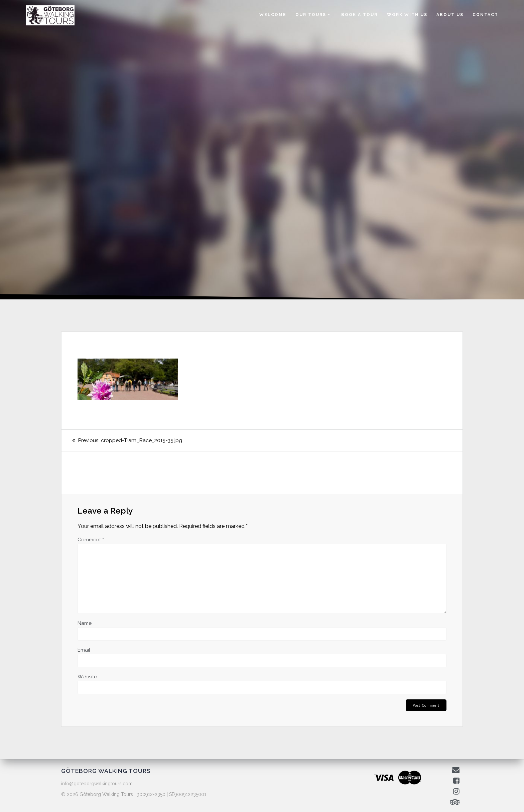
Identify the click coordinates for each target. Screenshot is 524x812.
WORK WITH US (407, 15)
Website (87, 677)
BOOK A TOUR (359, 15)
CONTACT (485, 15)
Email (84, 650)
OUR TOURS (311, 15)
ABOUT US (450, 15)
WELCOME (273, 15)
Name (85, 623)
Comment (91, 540)
